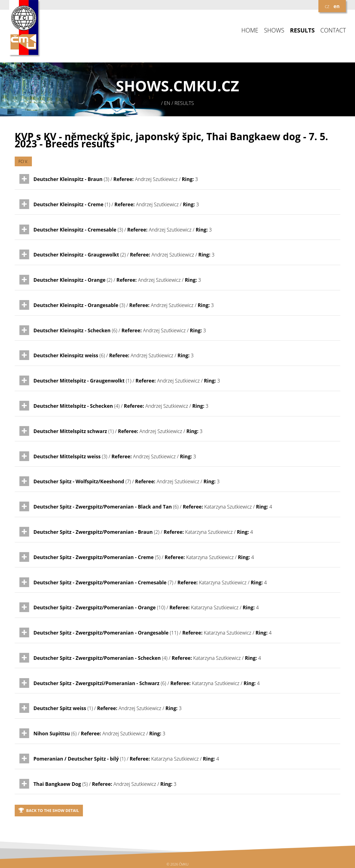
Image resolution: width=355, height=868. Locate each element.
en (337, 6)
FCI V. (23, 161)
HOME (250, 30)
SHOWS (274, 30)
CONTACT (333, 30)
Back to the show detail (49, 810)
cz (327, 6)
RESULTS (302, 30)
